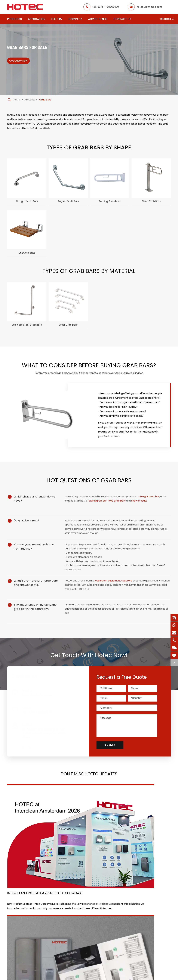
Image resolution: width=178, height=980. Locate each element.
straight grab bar (150, 508)
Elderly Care (76, 943)
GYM (71, 927)
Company (75, 19)
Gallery (57, 19)
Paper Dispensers (47, 937)
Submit (110, 763)
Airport (73, 921)
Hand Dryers (15, 921)
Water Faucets (16, 927)
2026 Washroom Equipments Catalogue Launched (86, 847)
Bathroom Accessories (50, 942)
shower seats (140, 513)
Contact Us (122, 19)
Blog (114, 938)
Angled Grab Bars (68, 202)
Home (17, 100)
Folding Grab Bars (110, 202)
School (93, 932)
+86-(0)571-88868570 (105, 7)
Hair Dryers (14, 948)
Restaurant (95, 921)
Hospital (73, 938)
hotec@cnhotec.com (149, 7)
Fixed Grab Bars (151, 202)
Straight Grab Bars (27, 202)
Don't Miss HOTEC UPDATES (89, 793)
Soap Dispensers (47, 921)
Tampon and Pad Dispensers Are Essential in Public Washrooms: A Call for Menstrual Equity (143, 848)
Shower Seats (27, 255)
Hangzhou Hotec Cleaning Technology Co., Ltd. (85, 964)
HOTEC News (119, 932)
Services (116, 943)
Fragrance (13, 942)
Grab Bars (45, 100)
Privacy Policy (98, 969)
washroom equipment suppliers (114, 600)
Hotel (92, 927)
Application (37, 19)
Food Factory (97, 938)
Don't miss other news (87, 877)
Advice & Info (98, 19)
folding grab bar (98, 513)
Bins (39, 948)
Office (72, 932)
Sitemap (77, 969)
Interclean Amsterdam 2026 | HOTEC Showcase (30, 848)
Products (15, 19)
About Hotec (119, 921)
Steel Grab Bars (68, 329)
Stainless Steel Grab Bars (27, 332)
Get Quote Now (22, 63)
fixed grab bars (117, 513)
